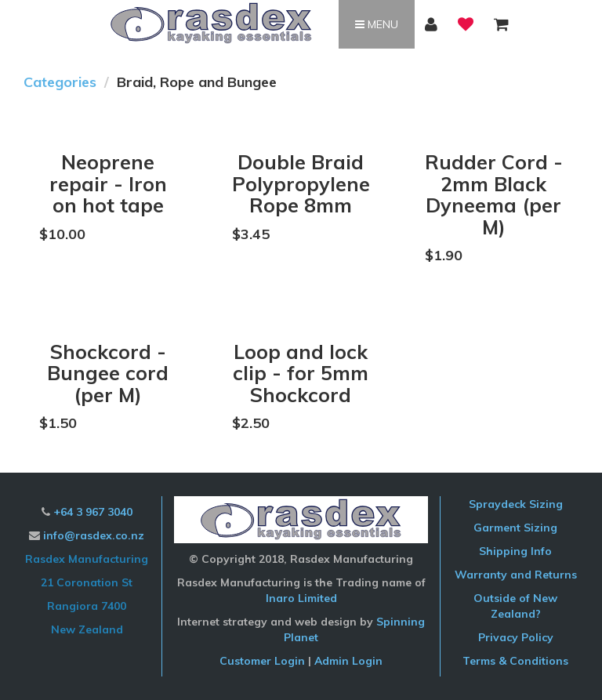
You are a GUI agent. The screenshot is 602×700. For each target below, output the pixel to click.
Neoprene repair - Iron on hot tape (108, 183)
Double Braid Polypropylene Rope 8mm (301, 183)
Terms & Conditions (515, 661)
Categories (60, 82)
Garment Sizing (515, 528)
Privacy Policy (516, 637)
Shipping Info (515, 551)
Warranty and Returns (516, 575)
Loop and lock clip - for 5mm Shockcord (301, 373)
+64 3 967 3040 (93, 512)
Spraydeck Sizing (516, 504)
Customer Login (262, 661)
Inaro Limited (301, 598)
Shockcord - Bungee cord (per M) (108, 373)
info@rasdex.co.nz (94, 535)
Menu (377, 24)
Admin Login (348, 661)
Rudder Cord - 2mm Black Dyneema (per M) (494, 194)
